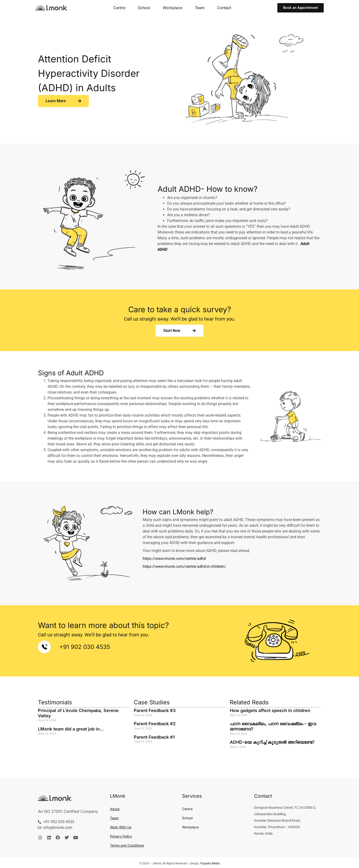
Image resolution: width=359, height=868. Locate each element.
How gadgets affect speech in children (269, 710)
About (114, 809)
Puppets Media (210, 863)
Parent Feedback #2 (154, 724)
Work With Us (120, 827)
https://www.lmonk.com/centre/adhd (173, 559)
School (145, 8)
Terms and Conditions (126, 845)
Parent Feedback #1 (154, 737)
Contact (223, 8)
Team (199, 8)
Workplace (173, 8)
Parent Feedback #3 (154, 710)
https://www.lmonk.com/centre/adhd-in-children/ (183, 566)
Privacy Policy (120, 836)
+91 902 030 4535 (83, 647)
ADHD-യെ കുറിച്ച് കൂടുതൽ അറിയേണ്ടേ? (272, 742)
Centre (121, 8)
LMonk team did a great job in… (71, 729)
